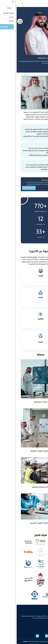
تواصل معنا (43, 68)
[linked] (39, 636)
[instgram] (30, 636)
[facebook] (21, 636)
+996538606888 (39, 626)
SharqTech (20, 642)
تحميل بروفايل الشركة (12, 188)
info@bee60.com (39, 629)
